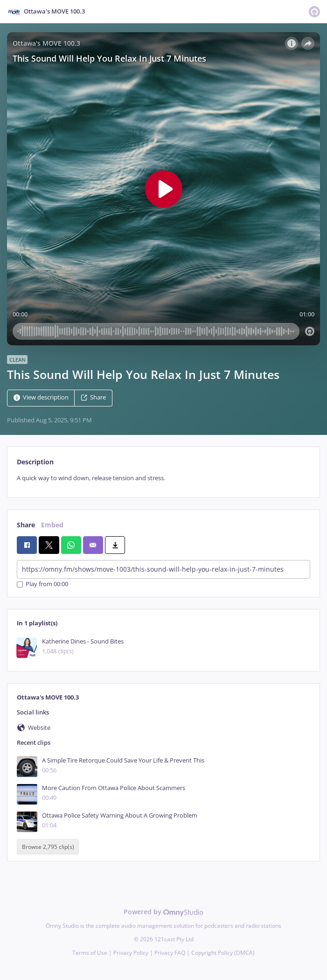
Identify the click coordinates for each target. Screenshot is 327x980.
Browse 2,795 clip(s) (48, 847)
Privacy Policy (131, 953)
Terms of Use (90, 953)
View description (41, 398)
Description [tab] (35, 462)
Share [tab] (26, 525)
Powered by (163, 912)
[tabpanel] (163, 478)
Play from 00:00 (42, 584)
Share (93, 398)
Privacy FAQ (170, 953)
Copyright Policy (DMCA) (223, 953)
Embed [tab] (52, 525)
